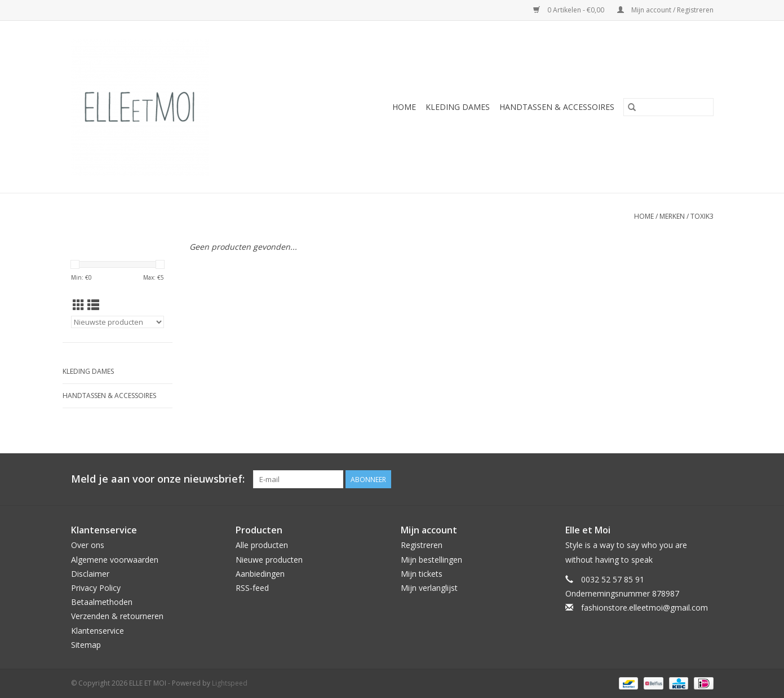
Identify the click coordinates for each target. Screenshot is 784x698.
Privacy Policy (96, 588)
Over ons (88, 545)
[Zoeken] (668, 107)
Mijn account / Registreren (665, 10)
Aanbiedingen (260, 574)
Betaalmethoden (102, 602)
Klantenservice (98, 631)
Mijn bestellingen (431, 560)
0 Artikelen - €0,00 (570, 10)
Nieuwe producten (269, 560)
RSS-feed (252, 588)
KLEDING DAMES (458, 107)
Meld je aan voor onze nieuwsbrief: (158, 479)
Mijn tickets (422, 574)
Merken (672, 216)
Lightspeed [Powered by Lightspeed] (230, 683)
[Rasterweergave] (79, 305)
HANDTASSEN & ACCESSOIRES (557, 107)
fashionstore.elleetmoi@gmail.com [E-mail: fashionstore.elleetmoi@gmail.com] (645, 608)
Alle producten (262, 545)
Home (404, 107)
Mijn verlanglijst (429, 588)
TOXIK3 (702, 216)
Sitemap (86, 645)
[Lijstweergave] (93, 305)
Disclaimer (90, 574)
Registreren (422, 545)
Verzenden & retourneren (117, 616)
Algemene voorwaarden (115, 560)
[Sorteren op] (118, 322)
